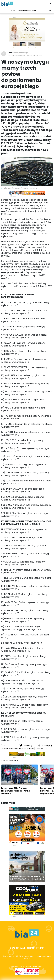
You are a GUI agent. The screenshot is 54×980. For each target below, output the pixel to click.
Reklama (31, 948)
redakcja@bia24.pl (20, 53)
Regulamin (21, 948)
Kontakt (40, 948)
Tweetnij (26, 745)
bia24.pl (27, 958)
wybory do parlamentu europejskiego (18, 748)
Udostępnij (45, 745)
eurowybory (42, 748)
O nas (12, 948)
